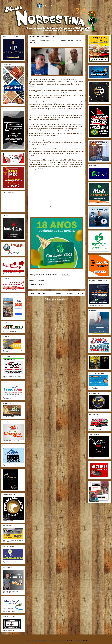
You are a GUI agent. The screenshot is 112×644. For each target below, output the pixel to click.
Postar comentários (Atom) (59, 299)
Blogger (85, 640)
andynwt (70, 640)
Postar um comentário (38, 284)
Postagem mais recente (38, 293)
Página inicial (57, 293)
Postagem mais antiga (75, 293)
